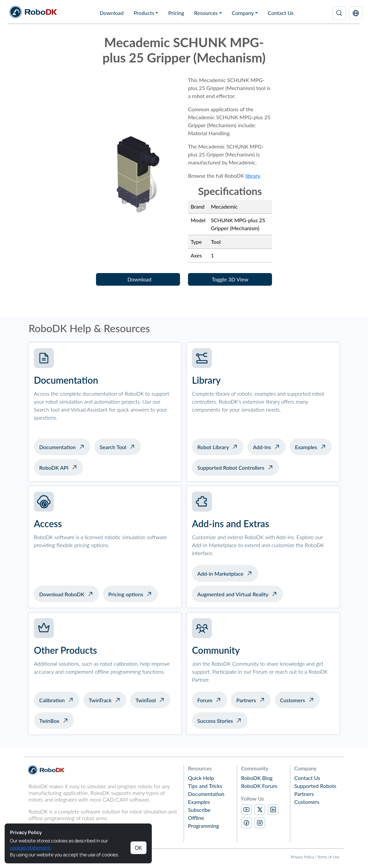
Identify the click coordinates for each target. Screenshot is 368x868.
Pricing (176, 13)
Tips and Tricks (205, 786)
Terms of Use (328, 857)
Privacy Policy (302, 857)
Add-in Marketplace (220, 574)
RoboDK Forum (259, 786)
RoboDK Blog (257, 778)
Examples (306, 447)
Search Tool (113, 447)
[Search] (339, 13)
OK (138, 848)
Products (144, 13)
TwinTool (146, 700)
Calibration (52, 700)
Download (112, 13)
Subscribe (199, 810)
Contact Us (281, 13)
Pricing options (126, 594)
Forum (205, 700)
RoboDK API (54, 468)
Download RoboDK (62, 594)
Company (243, 13)
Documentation (57, 447)
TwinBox (49, 721)
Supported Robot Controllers (231, 468)
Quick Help (201, 778)
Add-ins (262, 447)
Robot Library (213, 447)
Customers (293, 700)
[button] (356, 13)
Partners (246, 700)
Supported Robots (315, 786)
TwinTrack (100, 700)
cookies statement (30, 848)
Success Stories (215, 721)
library (253, 176)
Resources (206, 13)
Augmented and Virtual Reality (233, 594)
